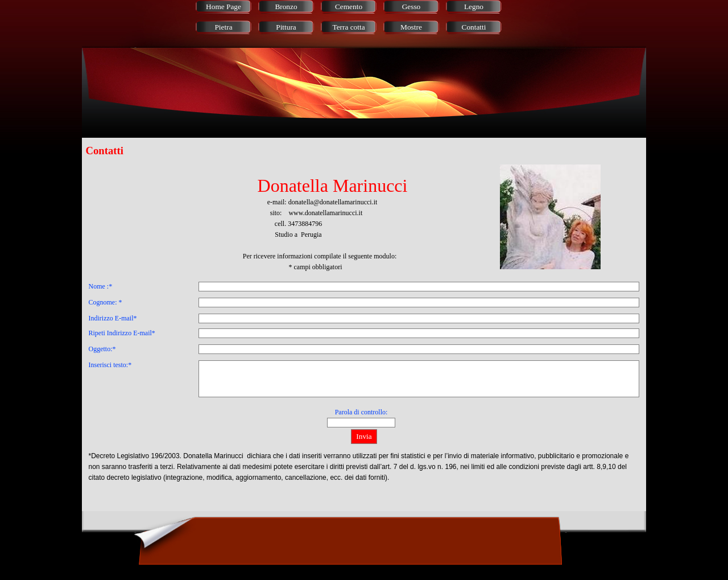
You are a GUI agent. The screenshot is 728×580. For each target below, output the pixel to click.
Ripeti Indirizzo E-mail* (122, 333)
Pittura (286, 27)
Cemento (349, 7)
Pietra (223, 27)
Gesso (411, 7)
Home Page (224, 7)
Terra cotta (348, 27)
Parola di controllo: (361, 412)
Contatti (474, 27)
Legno (474, 7)
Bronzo (286, 7)
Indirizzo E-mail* (113, 318)
